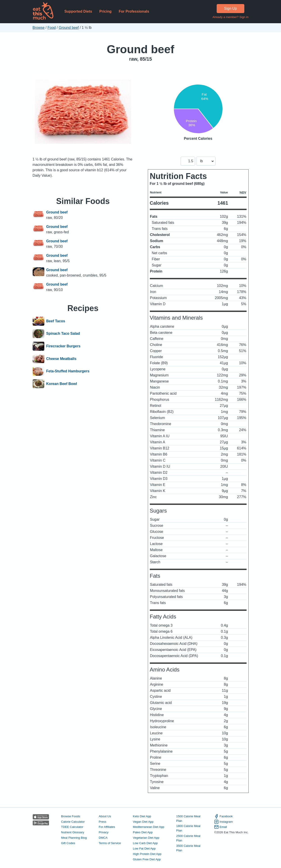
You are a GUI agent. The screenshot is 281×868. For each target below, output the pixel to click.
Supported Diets (78, 11)
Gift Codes (68, 843)
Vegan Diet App (143, 822)
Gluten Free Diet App (147, 859)
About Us (105, 816)
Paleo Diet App (143, 832)
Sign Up (230, 8)
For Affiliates (107, 827)
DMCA (103, 838)
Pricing (105, 11)
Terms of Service (110, 843)
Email (221, 827)
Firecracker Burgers (63, 346)
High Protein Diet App (147, 854)
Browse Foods (71, 816)
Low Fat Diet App (144, 849)
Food (52, 28)
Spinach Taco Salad (63, 334)
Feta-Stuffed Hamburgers (68, 371)
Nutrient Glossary (72, 832)
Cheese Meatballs (61, 359)
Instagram (224, 822)
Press (103, 822)
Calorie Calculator (73, 822)
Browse (39, 28)
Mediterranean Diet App (149, 827)
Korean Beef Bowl (62, 384)
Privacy (104, 832)
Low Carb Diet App (145, 843)
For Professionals (134, 11)
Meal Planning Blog (74, 838)
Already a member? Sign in (230, 17)
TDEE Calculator (72, 827)
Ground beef (69, 28)
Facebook (223, 816)
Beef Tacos (56, 321)
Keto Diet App (142, 816)
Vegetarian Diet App (146, 838)
